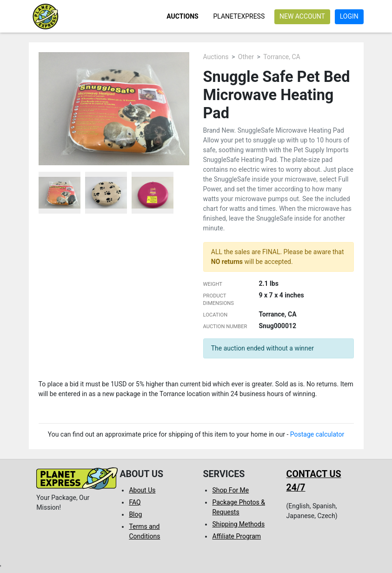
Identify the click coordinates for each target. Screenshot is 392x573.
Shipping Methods (238, 524)
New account (302, 16)
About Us (142, 490)
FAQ (135, 502)
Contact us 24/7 (314, 481)
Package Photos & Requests (239, 507)
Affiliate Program (236, 536)
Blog (135, 514)
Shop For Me (230, 490)
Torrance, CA (282, 57)
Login (349, 16)
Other (246, 57)
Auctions (182, 16)
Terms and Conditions (144, 531)
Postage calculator (317, 434)
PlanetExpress (239, 16)
